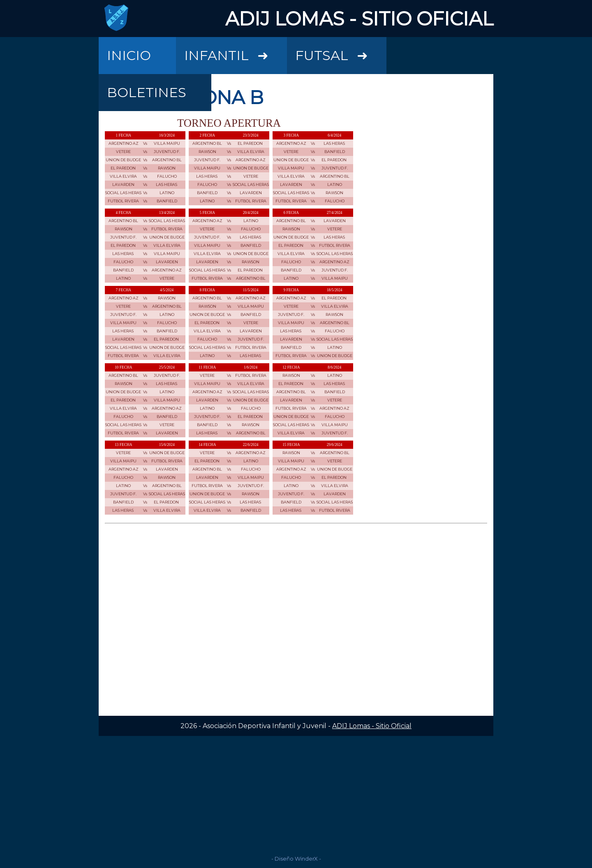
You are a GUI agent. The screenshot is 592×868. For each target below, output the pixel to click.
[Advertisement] (296, 794)
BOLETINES (147, 92)
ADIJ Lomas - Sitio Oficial (372, 726)
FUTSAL (341, 50)
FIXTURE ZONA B (184, 97)
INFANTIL (236, 50)
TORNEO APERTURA (229, 123)
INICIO (129, 55)
